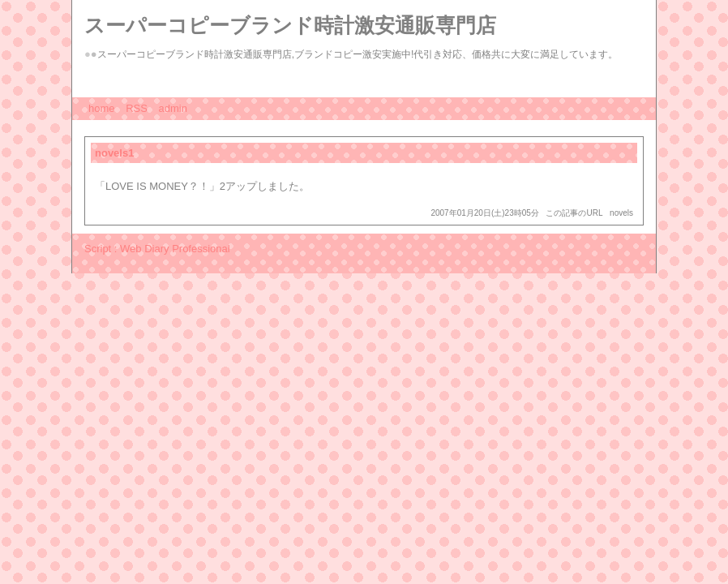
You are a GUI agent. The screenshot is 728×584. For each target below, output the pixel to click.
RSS (137, 108)
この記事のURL (574, 213)
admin (173, 108)
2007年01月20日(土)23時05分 (484, 213)
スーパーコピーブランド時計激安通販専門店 (290, 25)
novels (621, 213)
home (102, 108)
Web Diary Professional (175, 249)
